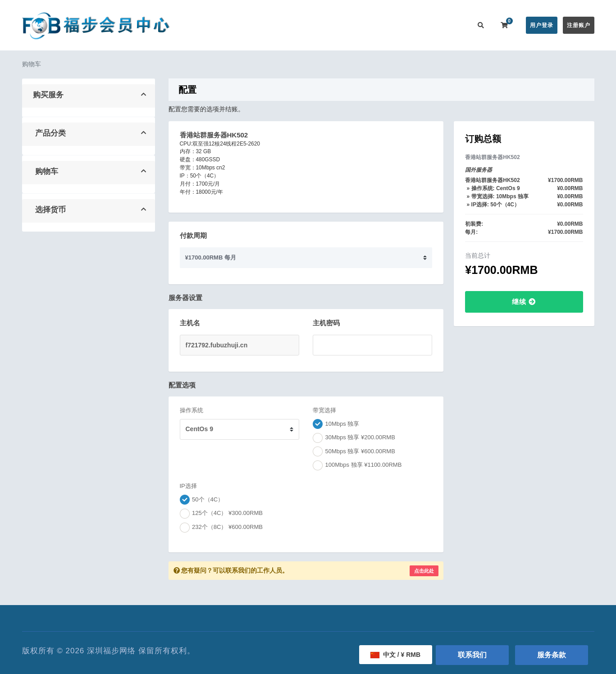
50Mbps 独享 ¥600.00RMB (354, 451)
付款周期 (193, 235)
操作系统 (192, 410)
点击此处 (424, 571)
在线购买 (265, 25)
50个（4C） (202, 500)
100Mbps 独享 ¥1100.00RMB (357, 465)
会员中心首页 (221, 25)
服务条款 (552, 655)
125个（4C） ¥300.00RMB (221, 514)
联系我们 (452, 25)
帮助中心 (343, 25)
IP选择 (188, 486)
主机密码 (326, 323)
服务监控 (379, 25)
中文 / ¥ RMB (395, 655)
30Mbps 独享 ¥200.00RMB (354, 438)
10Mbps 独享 (336, 424)
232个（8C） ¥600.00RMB (221, 528)
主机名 (190, 323)
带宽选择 (324, 410)
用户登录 (542, 25)
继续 (524, 302)
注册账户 (579, 25)
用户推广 (415, 25)
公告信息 (307, 25)
